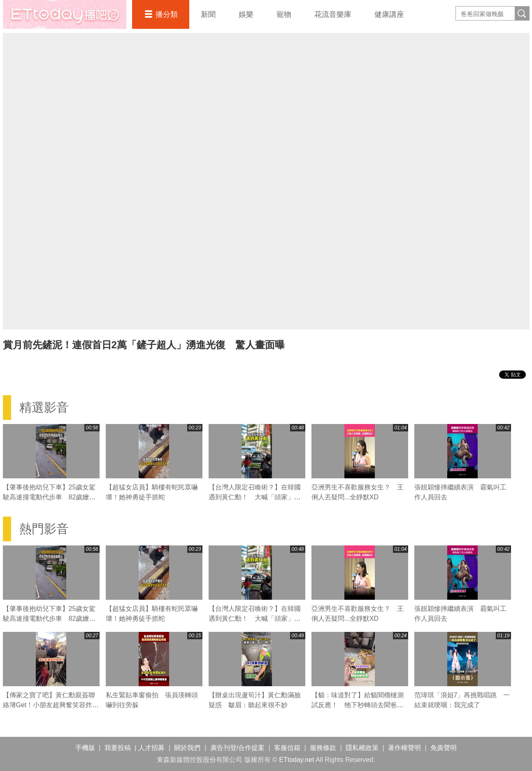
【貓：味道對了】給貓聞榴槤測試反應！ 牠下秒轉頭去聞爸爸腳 (358, 705)
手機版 (85, 748)
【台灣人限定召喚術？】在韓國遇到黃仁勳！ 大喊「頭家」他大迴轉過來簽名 (255, 497)
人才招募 (151, 748)
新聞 (208, 14)
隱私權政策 (362, 748)
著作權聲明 (404, 748)
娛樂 (246, 14)
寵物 (284, 14)
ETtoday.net (296, 760)
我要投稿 (118, 748)
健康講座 (389, 14)
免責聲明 (444, 748)
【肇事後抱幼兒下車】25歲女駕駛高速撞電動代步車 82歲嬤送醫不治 (49, 497)
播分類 (167, 14)
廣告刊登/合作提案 (237, 748)
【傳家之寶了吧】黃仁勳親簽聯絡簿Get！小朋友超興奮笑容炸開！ (49, 705)
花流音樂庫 (333, 14)
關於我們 (187, 748)
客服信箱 (287, 748)
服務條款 (323, 748)
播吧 (65, 14)
